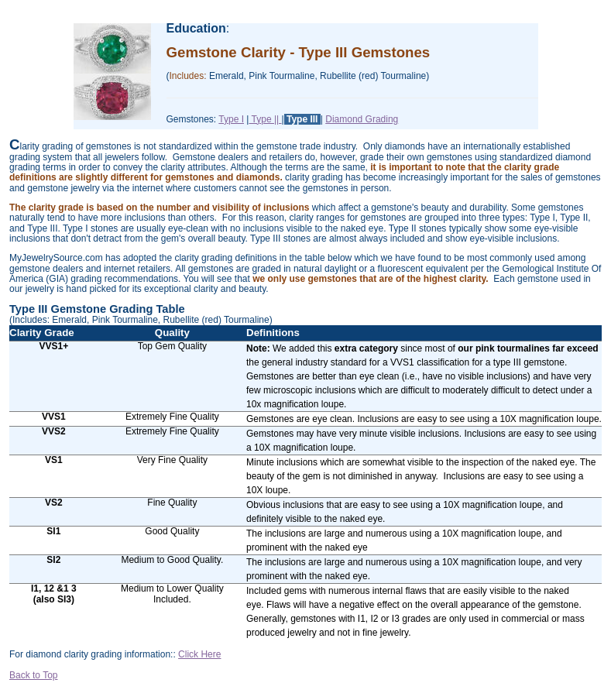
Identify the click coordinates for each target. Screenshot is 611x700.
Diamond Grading (362, 119)
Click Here (199, 654)
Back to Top (33, 675)
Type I (231, 119)
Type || (265, 119)
